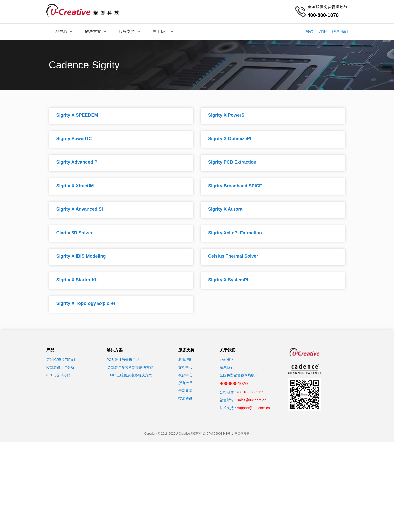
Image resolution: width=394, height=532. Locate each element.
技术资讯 (185, 398)
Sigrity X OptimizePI (230, 139)
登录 (310, 32)
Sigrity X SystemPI (228, 280)
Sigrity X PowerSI (227, 115)
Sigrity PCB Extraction (232, 162)
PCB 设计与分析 (59, 375)
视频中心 (185, 375)
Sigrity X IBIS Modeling (81, 256)
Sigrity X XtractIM (75, 186)
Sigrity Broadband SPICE (235, 186)
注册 (323, 32)
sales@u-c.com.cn (252, 400)
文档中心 (185, 367)
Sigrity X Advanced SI (80, 209)
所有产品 (185, 383)
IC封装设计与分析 (60, 367)
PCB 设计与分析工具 (123, 360)
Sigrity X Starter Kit (77, 280)
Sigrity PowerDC (74, 139)
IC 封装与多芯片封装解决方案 (130, 367)
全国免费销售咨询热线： (239, 375)
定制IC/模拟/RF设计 (62, 360)
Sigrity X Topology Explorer (86, 303)
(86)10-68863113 (251, 392)
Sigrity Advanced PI (77, 162)
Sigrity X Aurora (225, 209)
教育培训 (185, 360)
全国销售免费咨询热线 (328, 7)
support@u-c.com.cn (253, 408)
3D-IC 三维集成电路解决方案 (129, 375)
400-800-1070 (234, 384)
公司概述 (227, 360)
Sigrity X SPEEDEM (77, 115)
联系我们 (340, 32)
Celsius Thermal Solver (233, 256)
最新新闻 (185, 391)
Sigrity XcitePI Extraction (235, 233)
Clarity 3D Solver (74, 233)
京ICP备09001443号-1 (218, 434)
